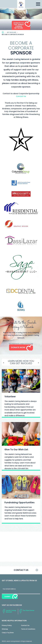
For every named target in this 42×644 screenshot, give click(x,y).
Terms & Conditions (28, 629)
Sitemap (5, 629)
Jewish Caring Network (11, 611)
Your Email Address (9, 589)
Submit (7, 597)
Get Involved (12, 32)
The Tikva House (28, 610)
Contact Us (21, 96)
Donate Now (18, 347)
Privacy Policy (7, 625)
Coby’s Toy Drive (8, 633)
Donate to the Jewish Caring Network (19, 25)
